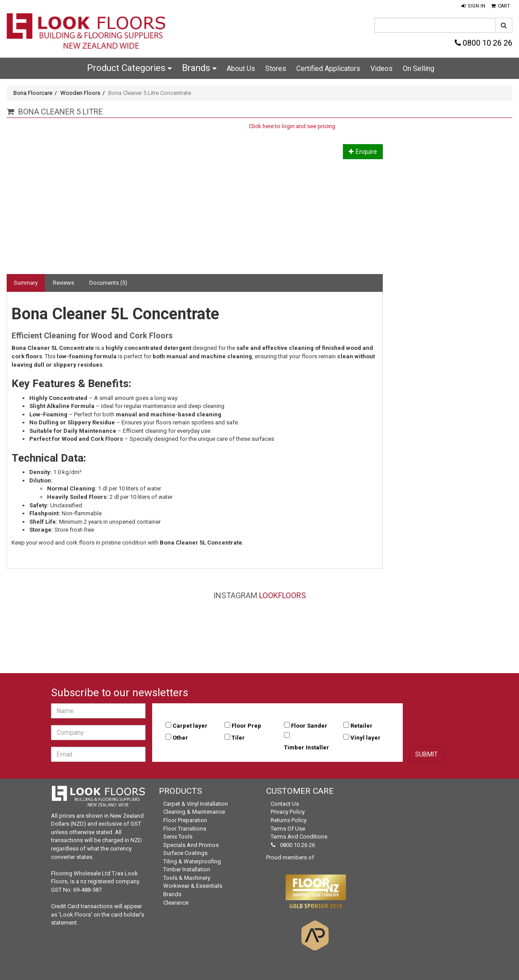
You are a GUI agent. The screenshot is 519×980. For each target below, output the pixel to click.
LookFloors (283, 595)
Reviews (63, 283)
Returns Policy (289, 820)
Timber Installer (307, 747)
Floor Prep (246, 726)
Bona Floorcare (33, 93)
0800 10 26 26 (484, 43)
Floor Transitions (185, 829)
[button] (473, 6)
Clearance (176, 903)
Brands (199, 68)
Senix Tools (178, 837)
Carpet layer (190, 726)
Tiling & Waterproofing (192, 861)
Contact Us (285, 804)
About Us (241, 69)
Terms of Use (288, 829)
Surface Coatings (185, 853)
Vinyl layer (366, 738)
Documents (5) (108, 283)
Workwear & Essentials (193, 886)
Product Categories (129, 68)
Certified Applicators (328, 69)
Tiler (238, 738)
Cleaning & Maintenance (194, 812)
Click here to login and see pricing (292, 126)
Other (180, 738)
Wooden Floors (80, 93)
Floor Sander (309, 726)
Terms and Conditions (299, 837)
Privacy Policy (288, 812)
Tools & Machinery (187, 878)
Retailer (362, 726)
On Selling (419, 69)
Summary (26, 283)
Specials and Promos (191, 845)
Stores (276, 69)
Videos (381, 69)
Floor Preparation (185, 820)
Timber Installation (187, 869)
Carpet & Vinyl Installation (196, 804)
